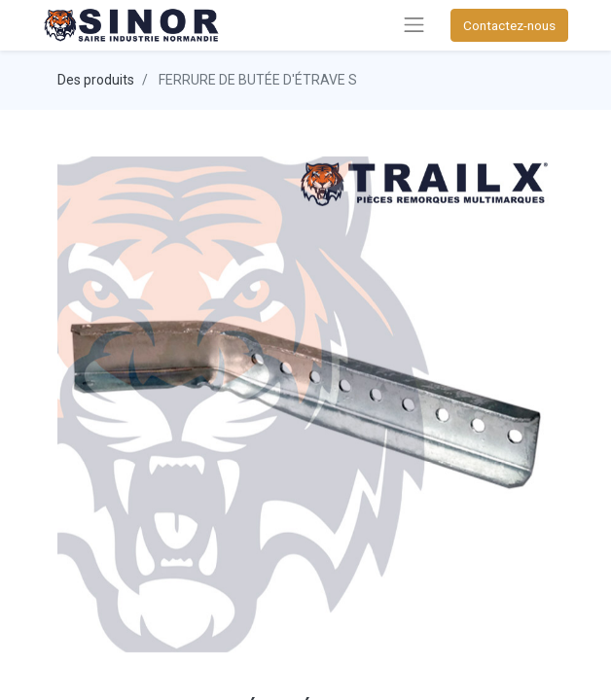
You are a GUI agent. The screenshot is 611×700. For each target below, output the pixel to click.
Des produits (96, 80)
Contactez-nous (509, 25)
